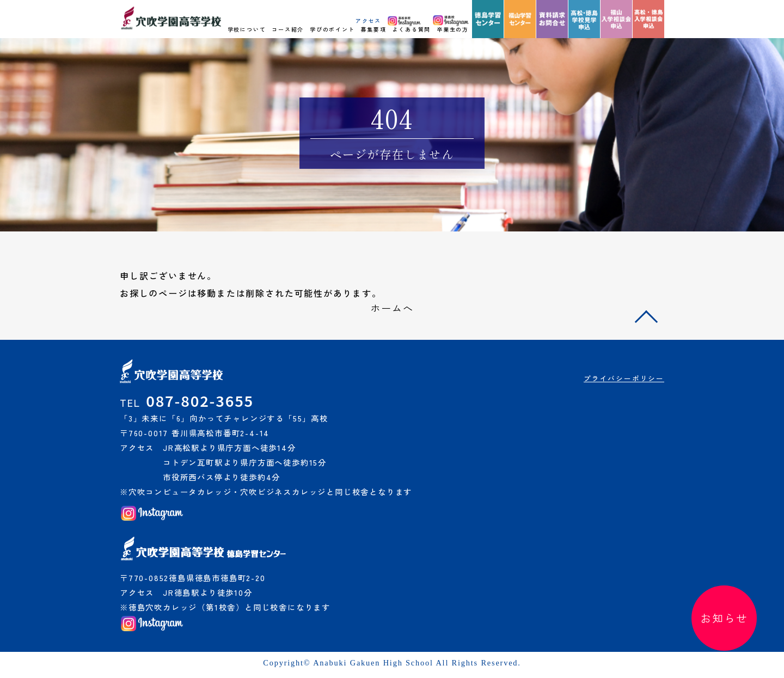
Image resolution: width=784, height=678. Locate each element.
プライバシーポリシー (624, 378)
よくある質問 (411, 29)
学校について (247, 29)
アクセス (368, 21)
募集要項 (373, 29)
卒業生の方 (453, 29)
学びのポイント (332, 29)
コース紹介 (288, 29)
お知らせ (724, 618)
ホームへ (392, 308)
